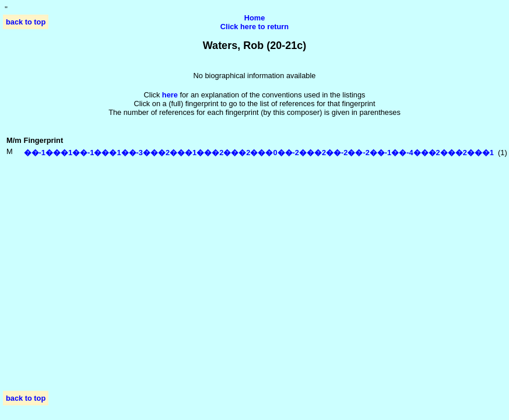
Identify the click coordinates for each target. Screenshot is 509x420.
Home (255, 18)
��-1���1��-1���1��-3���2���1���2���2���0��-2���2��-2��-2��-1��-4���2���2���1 (259, 153)
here (170, 95)
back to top (26, 22)
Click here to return (255, 27)
